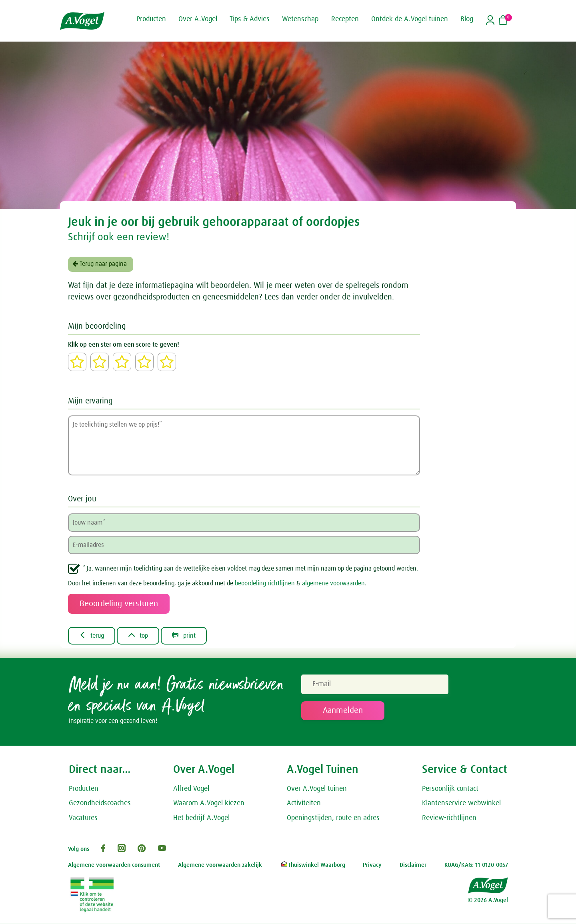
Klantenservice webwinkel (461, 804)
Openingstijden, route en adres (333, 819)
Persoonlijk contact (450, 789)
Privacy (372, 865)
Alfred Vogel (191, 789)
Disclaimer (413, 865)
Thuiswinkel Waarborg (313, 865)
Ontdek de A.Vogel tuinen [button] (410, 19)
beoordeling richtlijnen (265, 583)
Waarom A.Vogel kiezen (209, 804)
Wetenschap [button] (300, 19)
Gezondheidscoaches (100, 804)
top (140, 636)
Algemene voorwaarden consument (114, 865)
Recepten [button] (345, 19)
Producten (84, 789)
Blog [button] (467, 19)
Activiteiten (304, 804)
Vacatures (83, 819)
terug (92, 636)
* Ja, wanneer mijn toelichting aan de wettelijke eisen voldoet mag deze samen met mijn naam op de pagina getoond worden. (250, 569)
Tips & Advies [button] (250, 19)
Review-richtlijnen (449, 819)
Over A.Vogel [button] (198, 19)
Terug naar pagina (100, 264)
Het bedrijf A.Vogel (201, 819)
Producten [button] (151, 19)
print (187, 636)
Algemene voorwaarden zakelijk (220, 865)
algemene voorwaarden (333, 583)
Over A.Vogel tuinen (317, 789)
